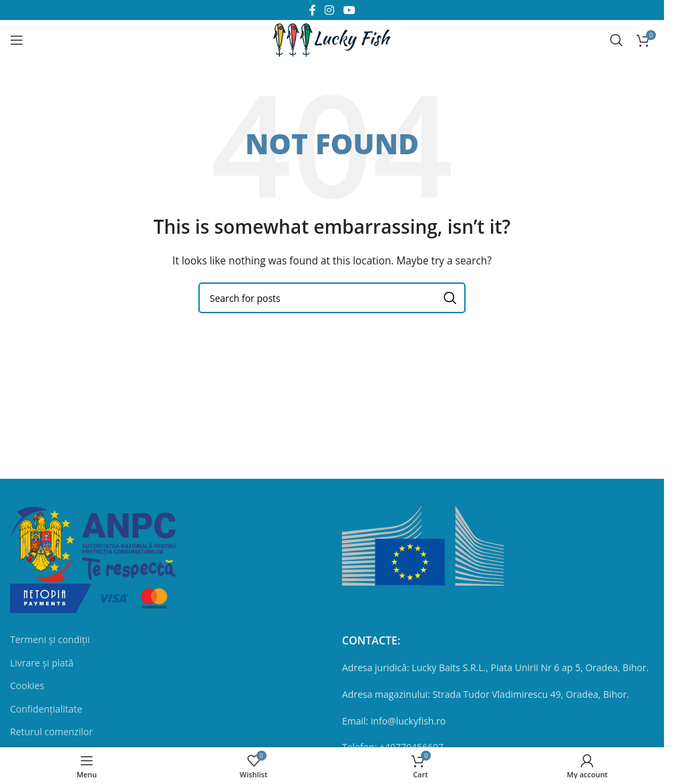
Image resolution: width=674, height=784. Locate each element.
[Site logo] (332, 39)
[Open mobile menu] (17, 40)
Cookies (27, 685)
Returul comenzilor (51, 732)
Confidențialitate (46, 709)
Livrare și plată (42, 663)
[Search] (617, 40)
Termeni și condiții (50, 639)
